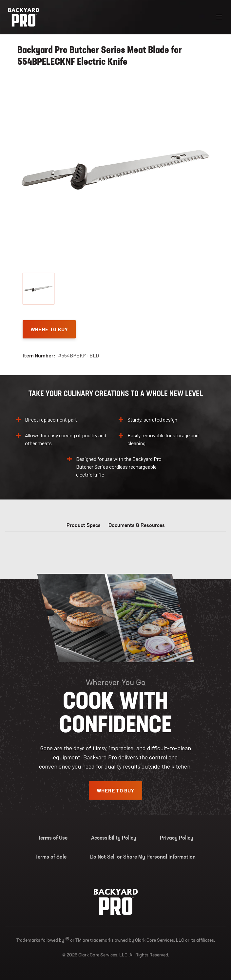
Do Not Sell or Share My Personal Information (143, 857)
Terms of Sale (51, 857)
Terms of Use (53, 838)
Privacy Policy (177, 838)
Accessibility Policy (114, 838)
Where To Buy (49, 329)
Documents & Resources (137, 526)
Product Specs (84, 526)
